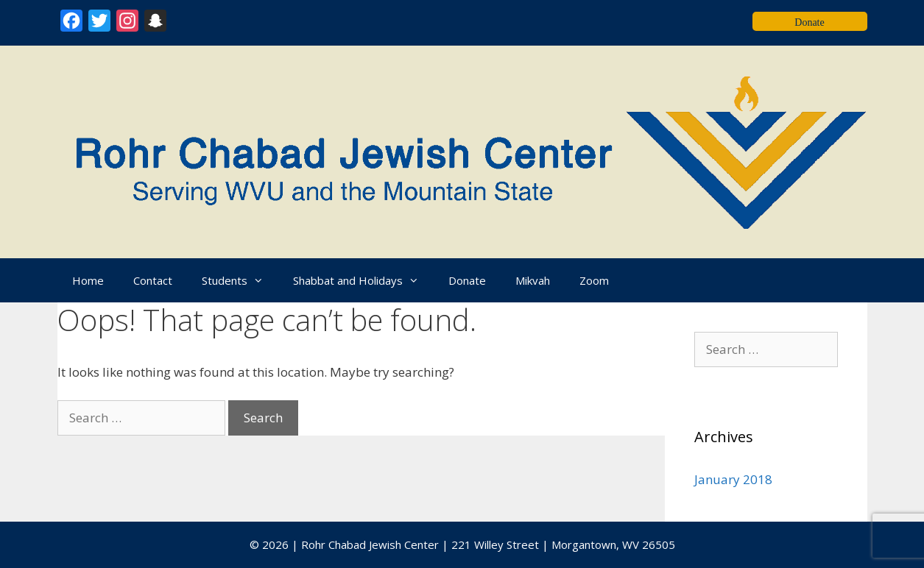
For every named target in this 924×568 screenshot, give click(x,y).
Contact (153, 280)
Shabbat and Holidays (363, 280)
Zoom (594, 280)
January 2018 (733, 479)
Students (240, 280)
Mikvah (533, 280)
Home (88, 280)
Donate (467, 280)
